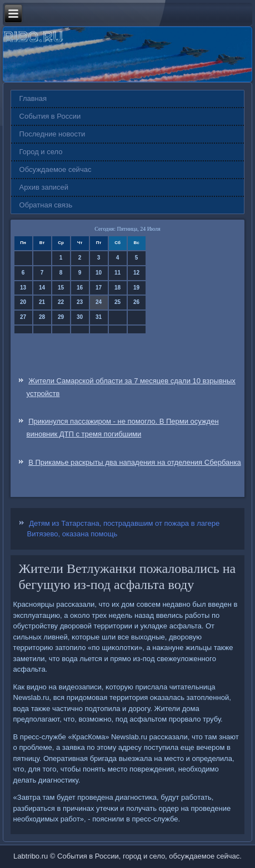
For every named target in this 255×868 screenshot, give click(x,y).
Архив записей (44, 187)
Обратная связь (46, 205)
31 (99, 317)
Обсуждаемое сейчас (56, 169)
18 (117, 288)
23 (80, 302)
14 (42, 288)
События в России (50, 116)
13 (23, 288)
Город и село (41, 152)
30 (80, 317)
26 (136, 302)
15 (61, 288)
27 (23, 317)
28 (42, 317)
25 (117, 302)
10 (99, 273)
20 (23, 302)
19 (136, 288)
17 (99, 288)
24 (99, 302)
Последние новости (52, 134)
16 (80, 288)
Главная (33, 98)
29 (61, 317)
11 (117, 273)
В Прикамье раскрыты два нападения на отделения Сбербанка (134, 462)
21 (42, 302)
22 (61, 302)
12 (136, 273)
